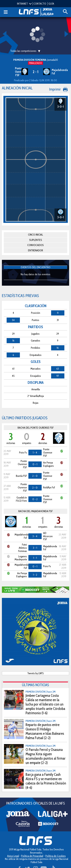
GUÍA (51, 4)
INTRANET (22, 4)
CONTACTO (40, 4)
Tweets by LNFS (35, 673)
